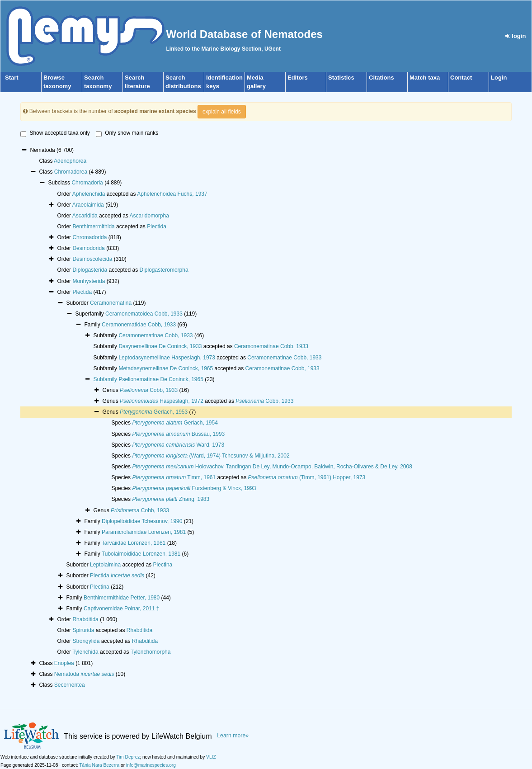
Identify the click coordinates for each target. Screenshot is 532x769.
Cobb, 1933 (149, 390)
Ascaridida (85, 216)
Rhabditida (85, 619)
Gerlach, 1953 (154, 412)
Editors (298, 78)
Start (12, 78)
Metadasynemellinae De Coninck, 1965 (166, 368)
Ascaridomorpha (149, 216)
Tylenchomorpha (151, 652)
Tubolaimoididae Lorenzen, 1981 (141, 554)
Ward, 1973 (178, 445)
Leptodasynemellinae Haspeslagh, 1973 (167, 358)
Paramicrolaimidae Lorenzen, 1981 (144, 532)
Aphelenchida (89, 194)
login (516, 36)
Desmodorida (88, 248)
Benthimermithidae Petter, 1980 (122, 598)
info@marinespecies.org (151, 765)
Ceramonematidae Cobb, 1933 (139, 325)
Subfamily (106, 379)
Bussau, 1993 (178, 434)
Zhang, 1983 (171, 499)
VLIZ (211, 757)
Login (499, 78)
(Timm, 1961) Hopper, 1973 (307, 477)
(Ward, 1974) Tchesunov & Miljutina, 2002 (211, 456)
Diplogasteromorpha (164, 270)
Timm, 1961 (174, 477)
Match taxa (425, 78)
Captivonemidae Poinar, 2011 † (121, 609)
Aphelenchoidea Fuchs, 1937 (172, 194)
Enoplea (64, 663)
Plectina (163, 565)
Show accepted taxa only (55, 133)
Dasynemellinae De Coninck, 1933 (160, 346)
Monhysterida (89, 281)
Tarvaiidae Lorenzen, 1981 (134, 543)
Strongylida (86, 641)
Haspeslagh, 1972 (162, 401)
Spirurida (83, 630)
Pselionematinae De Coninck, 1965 (161, 379)
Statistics (341, 78)
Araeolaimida (88, 205)
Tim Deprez (128, 757)
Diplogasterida (90, 270)
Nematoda (84, 674)
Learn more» (233, 736)
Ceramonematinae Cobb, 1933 (155, 335)
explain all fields (222, 112)
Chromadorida (89, 237)
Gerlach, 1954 (175, 423)
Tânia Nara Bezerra (99, 765)
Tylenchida (85, 652)
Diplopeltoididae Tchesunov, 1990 (142, 521)
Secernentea (70, 685)
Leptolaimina (105, 565)
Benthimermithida (93, 226)
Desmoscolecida (92, 259)
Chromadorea (71, 172)
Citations (381, 78)
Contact (461, 78)
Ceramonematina (111, 303)
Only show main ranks (127, 133)
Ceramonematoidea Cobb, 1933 (144, 314)
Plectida (157, 226)
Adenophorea (70, 161)
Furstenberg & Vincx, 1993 (194, 488)
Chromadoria (87, 183)
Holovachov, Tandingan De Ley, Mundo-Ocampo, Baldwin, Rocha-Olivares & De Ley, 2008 (272, 467)
